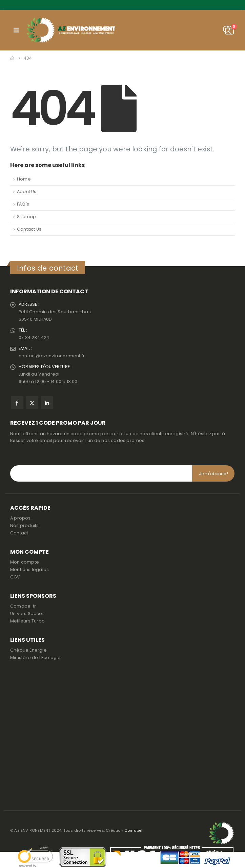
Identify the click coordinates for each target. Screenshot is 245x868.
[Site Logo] (71, 30)
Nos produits (24, 525)
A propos (21, 518)
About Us (27, 192)
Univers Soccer (27, 613)
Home (24, 179)
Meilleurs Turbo (27, 621)
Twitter (32, 403)
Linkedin (47, 403)
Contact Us (29, 229)
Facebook (17, 403)
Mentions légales (29, 569)
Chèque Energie (28, 650)
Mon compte (25, 562)
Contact (19, 533)
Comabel (133, 830)
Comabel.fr (23, 606)
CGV (15, 577)
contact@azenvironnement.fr (52, 356)
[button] (16, 30)
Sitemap (26, 217)
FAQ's (23, 204)
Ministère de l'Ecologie (36, 658)
